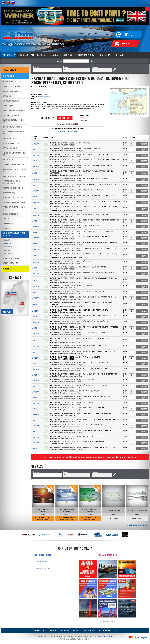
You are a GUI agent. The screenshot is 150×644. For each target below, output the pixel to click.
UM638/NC (36, 415)
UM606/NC (36, 180)
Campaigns (68, 55)
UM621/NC (36, 274)
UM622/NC (36, 287)
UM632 (34, 364)
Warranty (77, 630)
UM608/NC (36, 191)
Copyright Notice (105, 630)
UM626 (34, 328)
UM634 (34, 375)
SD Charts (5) (8, 247)
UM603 (34, 161)
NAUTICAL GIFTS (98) (9, 228)
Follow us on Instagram (107, 622)
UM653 (34, 449)
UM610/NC (36, 202)
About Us (37, 630)
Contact (119, 55)
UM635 (34, 386)
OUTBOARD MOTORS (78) (10, 148)
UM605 (34, 173)
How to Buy (104, 55)
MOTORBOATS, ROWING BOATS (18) (13, 165)
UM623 (34, 305)
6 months (84, 120)
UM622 (34, 292)
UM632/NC (36, 358)
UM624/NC (36, 311)
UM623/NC (36, 298)
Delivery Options (86, 55)
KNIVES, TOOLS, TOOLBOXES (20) (13, 197)
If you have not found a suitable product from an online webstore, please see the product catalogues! (90, 457)
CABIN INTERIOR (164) (9, 139)
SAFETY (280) (7, 96)
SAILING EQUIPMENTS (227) (11, 143)
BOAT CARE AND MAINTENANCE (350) (14, 188)
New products (9, 76)
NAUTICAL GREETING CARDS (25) (13, 258)
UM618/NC (36, 249)
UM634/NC (36, 369)
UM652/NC (36, 437)
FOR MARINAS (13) (8, 223)
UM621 (34, 280)
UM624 (34, 317)
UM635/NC (36, 381)
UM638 (34, 420)
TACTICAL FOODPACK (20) (10, 263)
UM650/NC (36, 426)
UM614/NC (36, 227)
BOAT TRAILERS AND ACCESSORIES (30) (15, 176)
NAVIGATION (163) (8, 106)
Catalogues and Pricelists (32, 55)
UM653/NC (36, 443)
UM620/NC (36, 262)
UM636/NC (36, 392)
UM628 (34, 340)
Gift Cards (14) (9, 253)
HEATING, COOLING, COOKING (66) (13, 127)
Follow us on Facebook (43, 568)
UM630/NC (36, 347)
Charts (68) (8, 243)
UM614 (34, 232)
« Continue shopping (137, 525)
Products (7, 55)
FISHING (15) (6, 219)
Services (54, 55)
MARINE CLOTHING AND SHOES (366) (14, 202)
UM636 (34, 398)
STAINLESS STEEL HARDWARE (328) (13, 86)
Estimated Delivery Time (68, 131)
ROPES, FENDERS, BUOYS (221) (12, 91)
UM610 (34, 209)
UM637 (34, 409)
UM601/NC (36, 144)
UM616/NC (36, 238)
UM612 (34, 221)
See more (7, 312)
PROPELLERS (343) (8, 160)
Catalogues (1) (9, 250)
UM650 (34, 432)
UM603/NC (36, 155)
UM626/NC (36, 322)
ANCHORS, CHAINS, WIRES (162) (12, 82)
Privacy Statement (89, 630)
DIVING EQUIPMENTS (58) (10, 214)
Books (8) (7, 240)
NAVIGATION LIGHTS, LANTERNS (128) (14, 110)
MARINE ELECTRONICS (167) (11, 101)
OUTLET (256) (8, 268)
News (45, 630)
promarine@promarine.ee (106, 636)
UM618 (34, 256)
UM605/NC (36, 167)
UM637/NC (36, 403)
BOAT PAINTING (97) (9, 193)
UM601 (34, 150)
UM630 (34, 352)
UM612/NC (36, 215)
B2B (115, 630)
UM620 (34, 268)
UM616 (34, 244)
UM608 (34, 197)
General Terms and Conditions (60, 630)
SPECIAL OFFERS (9, 70)
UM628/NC (36, 334)
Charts (45, 94)
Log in (128, 35)
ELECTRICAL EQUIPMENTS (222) (12, 115)
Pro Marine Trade (44, 96)
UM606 (34, 185)
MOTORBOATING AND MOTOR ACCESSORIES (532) (11, 182)
